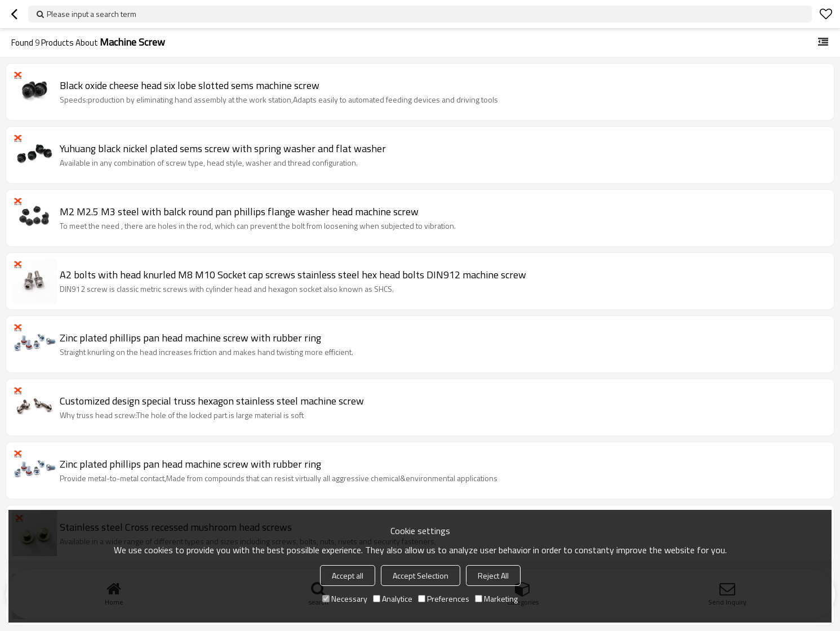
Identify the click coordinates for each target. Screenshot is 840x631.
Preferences (444, 599)
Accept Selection (421, 576)
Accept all (348, 576)
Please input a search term (92, 14)
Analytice (393, 599)
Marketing (496, 599)
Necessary (345, 599)
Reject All (493, 576)
